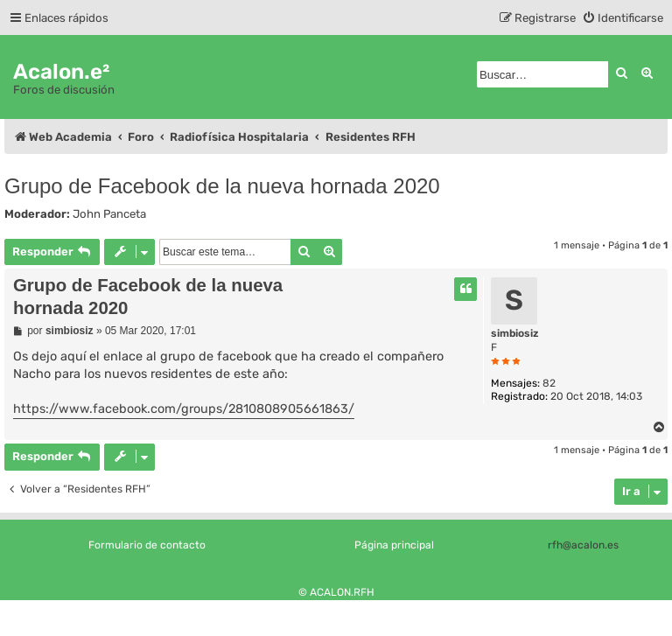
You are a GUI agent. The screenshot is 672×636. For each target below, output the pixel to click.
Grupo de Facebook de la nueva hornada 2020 (222, 186)
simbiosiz (514, 333)
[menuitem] (623, 18)
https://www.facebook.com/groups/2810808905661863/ (184, 409)
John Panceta (109, 214)
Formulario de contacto (147, 545)
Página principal (394, 545)
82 (549, 383)
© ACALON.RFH (336, 592)
